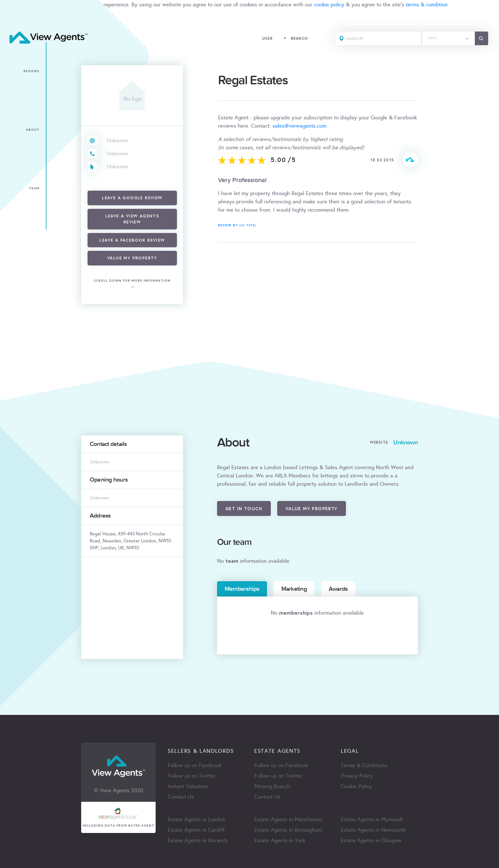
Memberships (242, 589)
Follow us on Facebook (195, 765)
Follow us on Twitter (192, 776)
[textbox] (448, 36)
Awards (338, 589)
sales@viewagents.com (299, 126)
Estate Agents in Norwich (198, 840)
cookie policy (329, 5)
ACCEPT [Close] (12, 19)
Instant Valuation (188, 786)
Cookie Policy (356, 786)
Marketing (294, 589)
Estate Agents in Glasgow (371, 840)
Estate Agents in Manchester (288, 819)
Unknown (117, 141)
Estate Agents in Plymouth (372, 819)
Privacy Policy (357, 776)
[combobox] (448, 38)
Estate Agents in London (197, 819)
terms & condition (427, 5)
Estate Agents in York (280, 840)
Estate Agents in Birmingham (288, 830)
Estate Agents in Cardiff (196, 830)
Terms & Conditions (364, 765)
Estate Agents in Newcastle (373, 830)
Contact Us (181, 797)
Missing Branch (272, 786)
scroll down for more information (132, 281)
